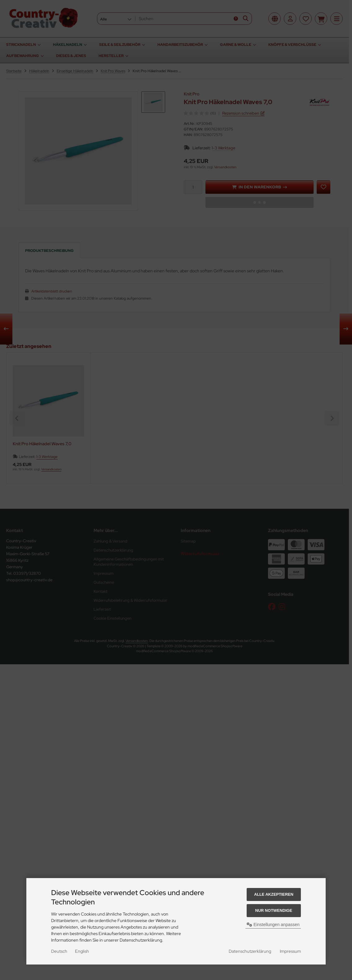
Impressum (290, 951)
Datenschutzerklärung (250, 951)
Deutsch (59, 951)
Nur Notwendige (274, 910)
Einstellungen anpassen (273, 925)
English (82, 951)
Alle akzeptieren (274, 894)
